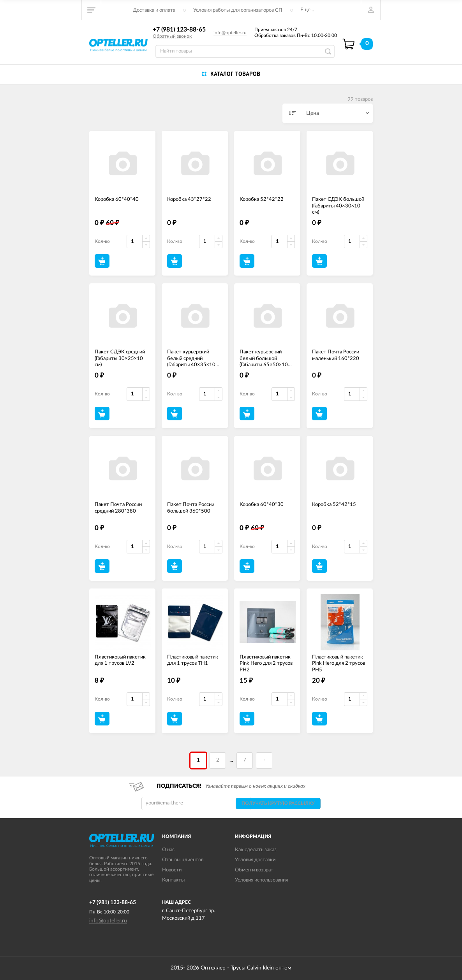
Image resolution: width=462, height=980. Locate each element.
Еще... (307, 10)
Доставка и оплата (154, 10)
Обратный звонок (172, 36)
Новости (172, 870)
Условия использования (261, 880)
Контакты (173, 880)
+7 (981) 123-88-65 (179, 30)
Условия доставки (255, 860)
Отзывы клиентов (183, 860)
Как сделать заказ (256, 850)
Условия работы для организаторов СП (238, 10)
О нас (168, 850)
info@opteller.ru (230, 33)
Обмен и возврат (254, 870)
